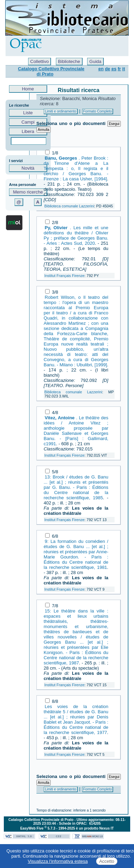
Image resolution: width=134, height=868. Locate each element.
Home (28, 89)
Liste (28, 113)
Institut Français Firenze (65, 276)
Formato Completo (98, 111)
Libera (28, 131)
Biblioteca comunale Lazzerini (69, 206)
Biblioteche (69, 61)
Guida (95, 61)
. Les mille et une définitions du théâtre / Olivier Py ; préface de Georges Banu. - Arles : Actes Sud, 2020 (76, 235)
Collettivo (39, 61)
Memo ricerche (28, 192)
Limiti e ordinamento (60, 111)
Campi (28, 122)
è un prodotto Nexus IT (95, 828)
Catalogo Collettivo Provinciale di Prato (51, 71)
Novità (28, 168)
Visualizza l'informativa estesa (58, 861)
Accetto (107, 861)
